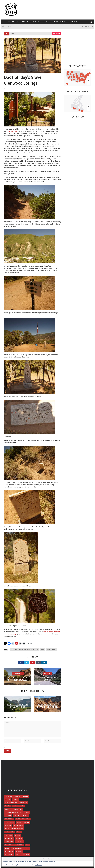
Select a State (12, 22)
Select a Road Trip (31, 22)
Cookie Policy (39, 865)
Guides (46, 22)
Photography (59, 22)
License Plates (75, 22)
